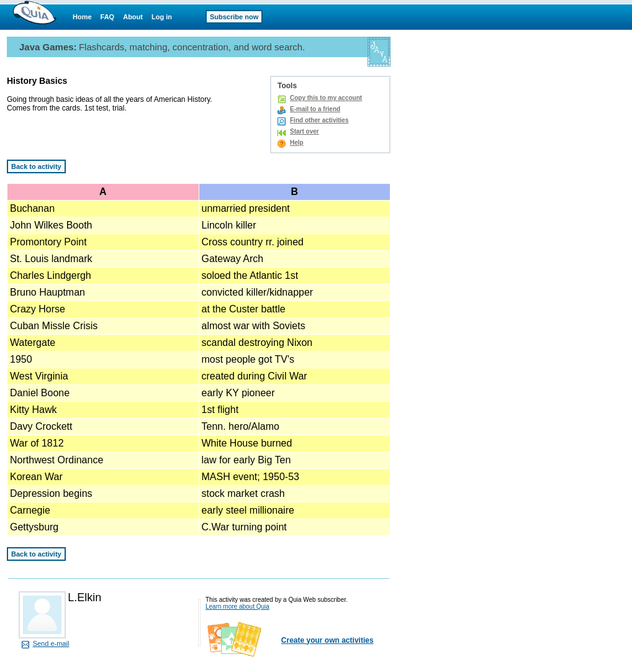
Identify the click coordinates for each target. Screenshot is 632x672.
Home (82, 17)
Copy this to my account (326, 98)
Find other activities (319, 120)
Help (297, 143)
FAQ (108, 17)
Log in (162, 17)
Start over (305, 131)
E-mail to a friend (315, 109)
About (133, 17)
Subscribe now (234, 17)
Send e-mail (51, 643)
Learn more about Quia (237, 606)
